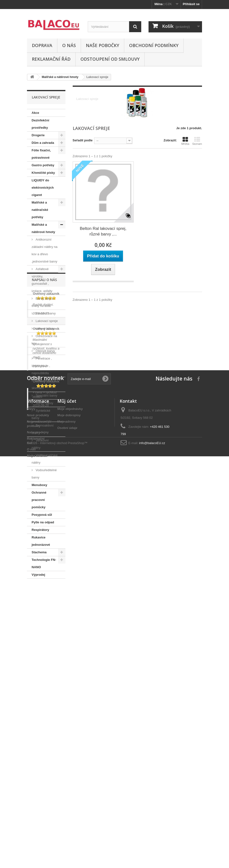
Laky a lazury (44, 328)
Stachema (39, 552)
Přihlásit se (191, 4)
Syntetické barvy (41, 414)
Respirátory (40, 530)
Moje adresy (66, 803)
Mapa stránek (37, 837)
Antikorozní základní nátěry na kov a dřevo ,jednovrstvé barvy (44, 250)
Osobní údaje (67, 809)
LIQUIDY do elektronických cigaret (43, 188)
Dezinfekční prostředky (40, 124)
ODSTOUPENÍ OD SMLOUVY (110, 59)
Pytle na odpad (43, 522)
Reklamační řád (51, 59)
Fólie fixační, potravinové (41, 154)
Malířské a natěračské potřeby (40, 210)
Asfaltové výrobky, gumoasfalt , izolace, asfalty (42, 280)
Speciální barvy (46, 395)
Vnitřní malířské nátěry (45, 459)
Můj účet (67, 782)
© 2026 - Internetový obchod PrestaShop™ (57, 855)
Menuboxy (39, 485)
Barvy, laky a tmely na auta (43, 302)
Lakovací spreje (46, 321)
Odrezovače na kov (44, 340)
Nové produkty (38, 797)
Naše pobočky (102, 45)
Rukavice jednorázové (41, 541)
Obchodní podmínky (154, 45)
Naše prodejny (38, 814)
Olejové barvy (45, 351)
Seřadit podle (83, 140)
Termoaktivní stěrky (43, 429)
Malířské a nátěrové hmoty (43, 228)
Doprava (42, 45)
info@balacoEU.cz (152, 824)
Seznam (197, 141)
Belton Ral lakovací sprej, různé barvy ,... (103, 231)
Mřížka (185, 141)
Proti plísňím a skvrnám (44, 384)
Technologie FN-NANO (44, 563)
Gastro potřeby (43, 165)
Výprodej (38, 575)
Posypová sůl (42, 515)
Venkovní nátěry (40, 444)
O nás (69, 45)
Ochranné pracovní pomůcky (39, 500)
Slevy (31, 790)
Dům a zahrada (43, 143)
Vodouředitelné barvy (44, 474)
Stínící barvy (44, 403)
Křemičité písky (43, 173)
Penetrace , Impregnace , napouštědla (42, 366)
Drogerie (38, 135)
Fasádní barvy (45, 313)
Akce (35, 113)
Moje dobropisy (69, 797)
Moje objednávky (70, 790)
